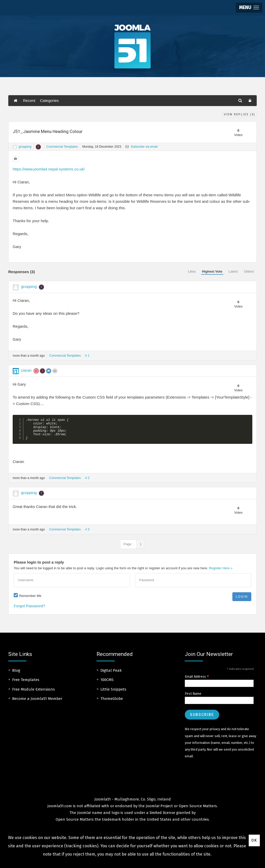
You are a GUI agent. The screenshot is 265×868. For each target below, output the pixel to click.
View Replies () (240, 114)
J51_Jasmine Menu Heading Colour (48, 131)
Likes (192, 271)
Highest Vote (212, 271)
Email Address (197, 681)
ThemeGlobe (112, 703)
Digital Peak (111, 675)
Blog (16, 675)
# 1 (87, 356)
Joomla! (84, 817)
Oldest (249, 271)
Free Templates (26, 684)
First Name (193, 698)
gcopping (25, 147)
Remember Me (30, 600)
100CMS (107, 684)
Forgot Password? (30, 610)
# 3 (87, 534)
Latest (233, 271)
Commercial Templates (62, 147)
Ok (254, 840)
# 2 (87, 482)
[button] (249, 8)
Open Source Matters (198, 810)
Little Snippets (113, 694)
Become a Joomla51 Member (37, 703)
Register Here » (221, 573)
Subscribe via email (141, 147)
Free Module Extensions (34, 694)
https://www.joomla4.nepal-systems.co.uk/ (49, 169)
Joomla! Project (159, 810)
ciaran (26, 370)
